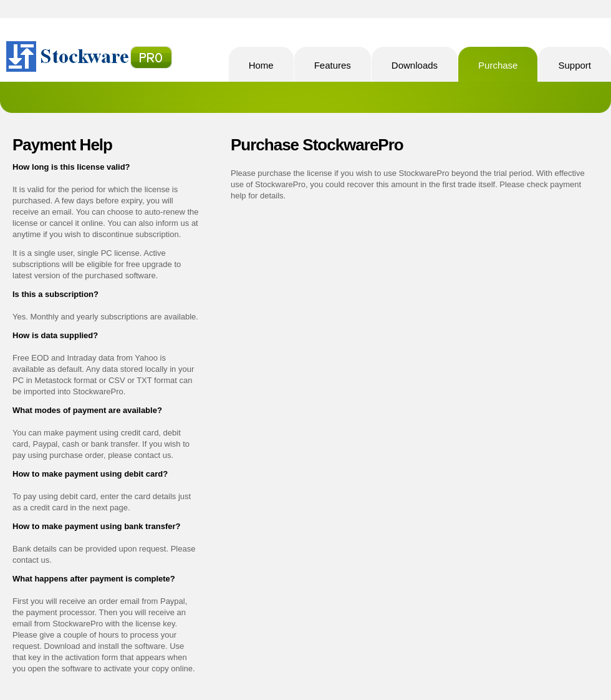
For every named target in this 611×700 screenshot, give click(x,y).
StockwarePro (91, 56)
